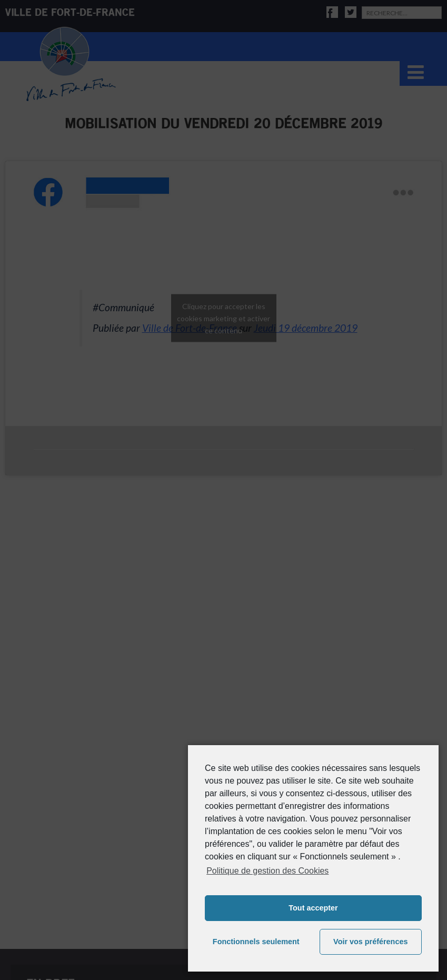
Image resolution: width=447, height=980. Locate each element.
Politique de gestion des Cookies (267, 871)
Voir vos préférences (370, 942)
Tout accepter (313, 908)
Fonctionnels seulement (256, 942)
